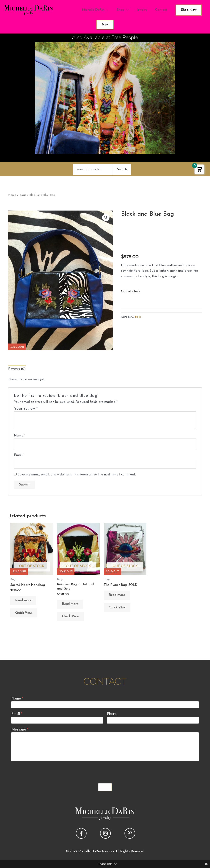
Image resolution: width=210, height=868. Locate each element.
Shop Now (189, 10)
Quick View (24, 613)
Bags (23, 195)
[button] (106, 218)
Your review (26, 409)
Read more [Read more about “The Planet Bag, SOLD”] (117, 595)
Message (20, 729)
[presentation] (42, 771)
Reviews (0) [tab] (17, 369)
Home (12, 195)
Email (19, 455)
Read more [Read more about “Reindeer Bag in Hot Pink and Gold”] (70, 604)
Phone (112, 713)
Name (20, 436)
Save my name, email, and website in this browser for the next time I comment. (77, 475)
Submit (105, 787)
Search (122, 169)
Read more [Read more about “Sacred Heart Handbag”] (23, 600)
